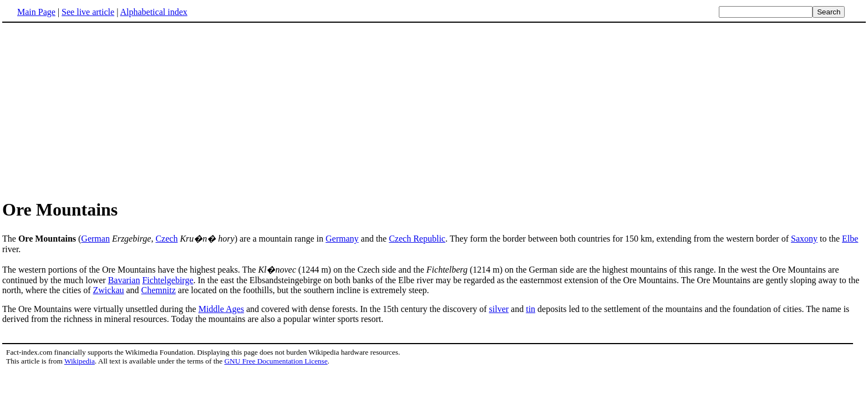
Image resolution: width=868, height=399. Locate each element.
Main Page (36, 12)
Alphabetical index (153, 12)
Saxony (804, 239)
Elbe (850, 239)
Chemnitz (159, 290)
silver (499, 309)
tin (531, 309)
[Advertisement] (434, 110)
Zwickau (109, 290)
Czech (166, 239)
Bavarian (124, 280)
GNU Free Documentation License (276, 361)
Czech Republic (417, 239)
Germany (342, 239)
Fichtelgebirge (167, 280)
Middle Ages (221, 309)
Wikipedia (80, 361)
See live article (88, 12)
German (95, 239)
